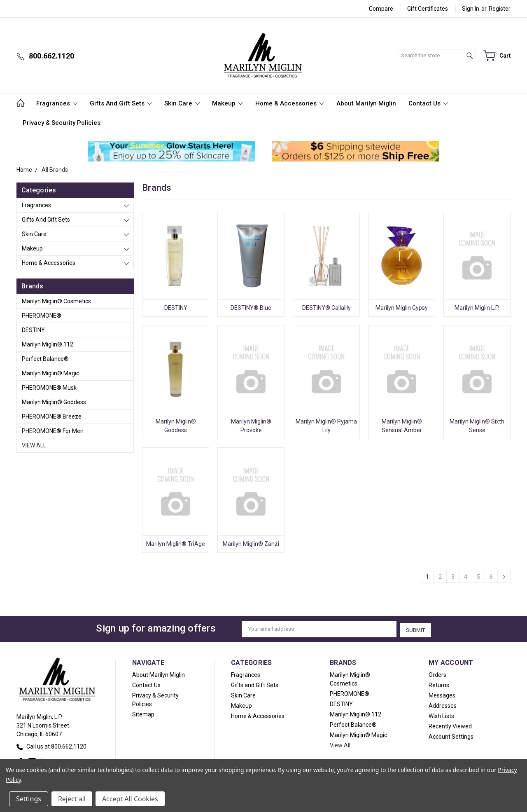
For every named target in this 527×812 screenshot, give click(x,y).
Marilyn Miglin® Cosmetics (56, 301)
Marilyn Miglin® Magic (50, 373)
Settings (29, 799)
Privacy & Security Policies (62, 123)
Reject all (72, 799)
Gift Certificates (428, 9)
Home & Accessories (290, 103)
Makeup (227, 103)
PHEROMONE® (42, 316)
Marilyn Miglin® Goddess (54, 402)
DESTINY (33, 330)
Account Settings (451, 735)
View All (34, 445)
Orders (437, 674)
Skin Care (182, 103)
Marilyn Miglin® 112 (48, 344)
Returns (439, 684)
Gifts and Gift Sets (121, 103)
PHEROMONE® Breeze (52, 417)
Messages (442, 694)
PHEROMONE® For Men (53, 431)
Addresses (443, 704)
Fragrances (57, 103)
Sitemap (143, 713)
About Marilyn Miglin (366, 103)
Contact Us (428, 103)
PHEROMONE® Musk (49, 388)
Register (500, 9)
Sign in (471, 9)
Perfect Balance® (45, 359)
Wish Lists (441, 715)
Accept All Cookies (130, 799)
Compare (381, 9)
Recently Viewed (450, 725)
